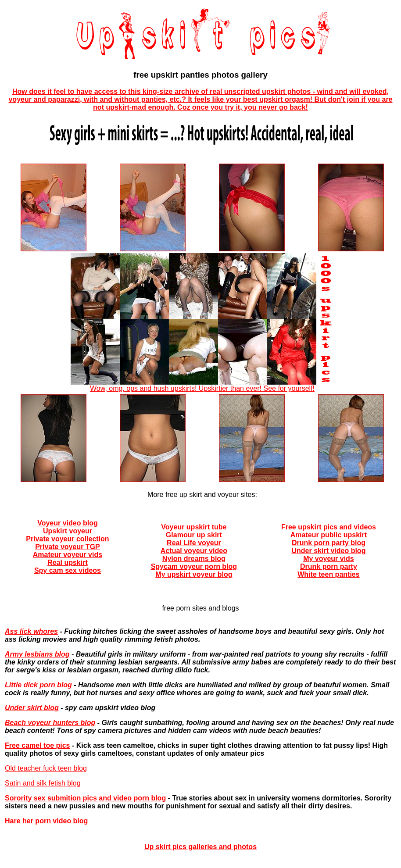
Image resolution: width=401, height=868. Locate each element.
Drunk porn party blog (329, 543)
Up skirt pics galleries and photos (200, 847)
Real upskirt (68, 563)
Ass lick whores (31, 631)
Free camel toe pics (38, 745)
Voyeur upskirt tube (194, 527)
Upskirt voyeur (68, 531)
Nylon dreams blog (194, 559)
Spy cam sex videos (68, 570)
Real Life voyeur (194, 543)
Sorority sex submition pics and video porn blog (85, 798)
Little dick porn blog (38, 685)
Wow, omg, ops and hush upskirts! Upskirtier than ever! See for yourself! (202, 385)
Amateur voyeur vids (68, 555)
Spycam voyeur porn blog (194, 566)
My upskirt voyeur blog (194, 574)
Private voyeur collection (67, 539)
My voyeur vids (329, 559)
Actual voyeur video (194, 551)
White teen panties (328, 574)
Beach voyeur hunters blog (50, 723)
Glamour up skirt (194, 535)
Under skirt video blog (328, 551)
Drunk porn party (329, 566)
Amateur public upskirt (329, 535)
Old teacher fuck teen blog (46, 768)
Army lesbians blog (37, 654)
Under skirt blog (32, 708)
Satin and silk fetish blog (43, 783)
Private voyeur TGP (68, 547)
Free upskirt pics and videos (329, 527)
